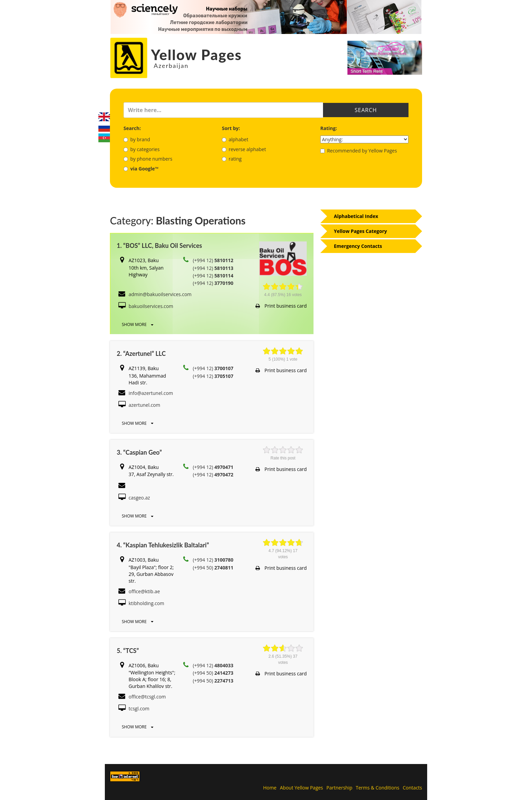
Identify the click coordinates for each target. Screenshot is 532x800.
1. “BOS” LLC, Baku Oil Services (159, 246)
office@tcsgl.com (147, 697)
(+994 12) (213, 260)
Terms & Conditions (378, 788)
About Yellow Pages (301, 788)
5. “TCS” (128, 651)
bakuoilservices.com (151, 306)
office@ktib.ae (144, 591)
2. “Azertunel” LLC (141, 353)
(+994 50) (213, 568)
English (104, 117)
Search (366, 110)
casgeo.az (139, 498)
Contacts (412, 788)
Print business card (281, 306)
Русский (104, 127)
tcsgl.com (139, 708)
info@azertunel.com (151, 393)
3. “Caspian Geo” (139, 452)
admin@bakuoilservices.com (160, 294)
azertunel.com (144, 405)
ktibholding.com (146, 603)
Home (270, 788)
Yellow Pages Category (360, 231)
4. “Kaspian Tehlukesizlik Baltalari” (163, 545)
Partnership (339, 788)
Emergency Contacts (358, 246)
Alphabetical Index (356, 216)
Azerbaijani (104, 138)
